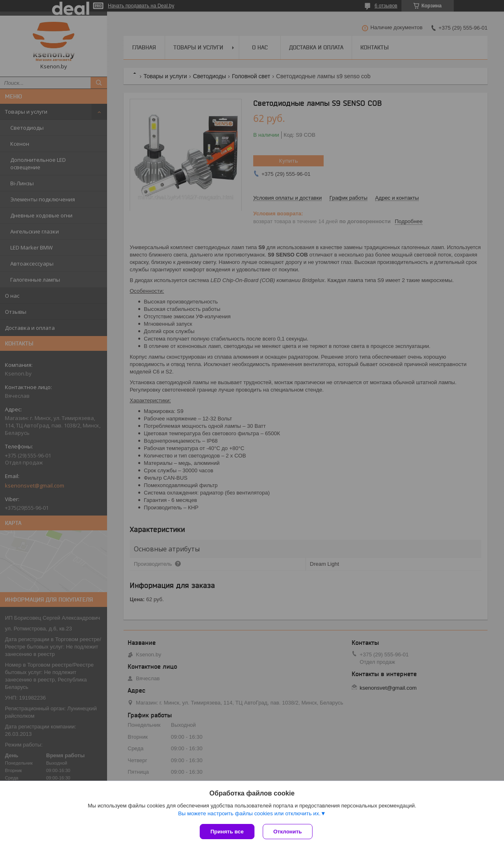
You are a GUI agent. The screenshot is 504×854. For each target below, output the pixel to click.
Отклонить (288, 832)
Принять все (227, 832)
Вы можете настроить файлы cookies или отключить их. (249, 813)
